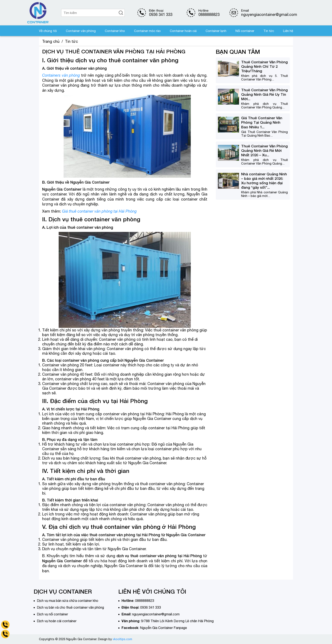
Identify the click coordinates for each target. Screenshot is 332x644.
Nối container (245, 31)
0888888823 (209, 15)
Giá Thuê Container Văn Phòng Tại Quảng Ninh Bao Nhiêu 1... (262, 122)
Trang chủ (51, 41)
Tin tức (269, 31)
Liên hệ (288, 31)
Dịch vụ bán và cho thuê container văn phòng (70, 607)
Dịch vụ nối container (52, 614)
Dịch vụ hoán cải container (57, 621)
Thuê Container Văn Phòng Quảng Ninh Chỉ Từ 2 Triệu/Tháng (264, 66)
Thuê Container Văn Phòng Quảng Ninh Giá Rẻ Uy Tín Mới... (264, 94)
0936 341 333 (161, 15)
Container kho (115, 31)
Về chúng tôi (48, 31)
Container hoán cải (183, 31)
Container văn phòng (81, 31)
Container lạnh (216, 31)
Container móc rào (147, 31)
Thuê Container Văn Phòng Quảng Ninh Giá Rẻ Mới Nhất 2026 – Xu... (264, 150)
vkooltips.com (122, 639)
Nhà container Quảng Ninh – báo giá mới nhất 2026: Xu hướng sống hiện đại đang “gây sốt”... (264, 181)
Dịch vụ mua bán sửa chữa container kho (68, 601)
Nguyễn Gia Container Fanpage (163, 628)
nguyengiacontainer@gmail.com (156, 614)
